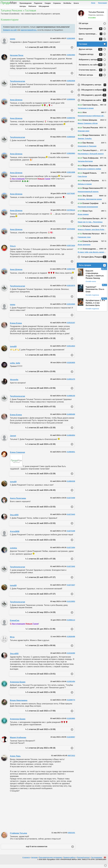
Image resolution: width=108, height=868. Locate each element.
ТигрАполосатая (18, 85)
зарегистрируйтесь (29, 34)
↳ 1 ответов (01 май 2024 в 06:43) (40, 494)
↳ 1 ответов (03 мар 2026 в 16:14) (40, 149)
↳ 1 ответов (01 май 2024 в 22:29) (40, 477)
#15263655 (71, 366)
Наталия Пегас (17, 59)
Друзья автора (91, 53)
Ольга (13, 250)
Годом (44, 182)
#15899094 (71, 103)
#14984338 (71, 485)
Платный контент (83, 861)
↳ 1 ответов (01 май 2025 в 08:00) (40, 359)
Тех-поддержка (97, 861)
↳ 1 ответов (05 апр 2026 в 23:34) (40, 114)
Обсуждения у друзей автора (94, 99)
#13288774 (71, 703)
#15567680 (71, 273)
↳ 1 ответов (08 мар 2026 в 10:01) (40, 133)
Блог (91, 43)
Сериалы (57, 3)
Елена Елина (16, 327)
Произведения (26, 3)
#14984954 (71, 439)
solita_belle (15, 367)
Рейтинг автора (91, 79)
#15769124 (71, 214)
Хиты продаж (92, 269)
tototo (13, 43)
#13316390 (71, 657)
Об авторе (83, 27)
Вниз (105, 865)
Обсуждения (44, 6)
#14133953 (71, 605)
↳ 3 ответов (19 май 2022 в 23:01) (40, 677)
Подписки (38, 3)
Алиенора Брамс (18, 686)
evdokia (13, 552)
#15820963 (71, 157)
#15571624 (71, 249)
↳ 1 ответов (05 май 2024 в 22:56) (40, 392)
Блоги (76, 3)
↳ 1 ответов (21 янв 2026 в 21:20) (40, 168)
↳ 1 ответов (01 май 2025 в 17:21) (40, 300)
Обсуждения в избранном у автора (94, 94)
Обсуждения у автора (94, 88)
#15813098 (71, 176)
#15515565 (71, 308)
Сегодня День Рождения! (94, 261)
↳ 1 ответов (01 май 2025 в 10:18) (40, 342)
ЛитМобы (67, 3)
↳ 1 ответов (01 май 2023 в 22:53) (40, 510)
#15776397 (71, 197)
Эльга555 (14, 518)
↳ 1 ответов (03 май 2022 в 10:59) (40, 733)
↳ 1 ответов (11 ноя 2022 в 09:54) (40, 649)
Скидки (48, 3)
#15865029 (71, 140)
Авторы (23, 6)
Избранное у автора (91, 63)
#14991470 (71, 383)
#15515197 (71, 326)
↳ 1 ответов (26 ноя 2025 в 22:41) (40, 241)
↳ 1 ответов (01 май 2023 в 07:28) (40, 562)
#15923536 (71, 84)
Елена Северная (17, 456)
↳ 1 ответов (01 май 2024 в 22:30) (40, 431)
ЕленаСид (15, 624)
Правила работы (69, 861)
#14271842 (71, 570)
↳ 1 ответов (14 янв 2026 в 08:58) (40, 189)
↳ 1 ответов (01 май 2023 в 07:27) (40, 581)
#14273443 (71, 518)
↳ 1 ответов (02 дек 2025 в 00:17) (40, 225)
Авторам (34, 861)
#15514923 (71, 350)
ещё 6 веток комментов (37, 850)
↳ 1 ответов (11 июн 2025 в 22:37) (40, 281)
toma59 (13, 350)
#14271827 (71, 589)
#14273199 (71, 535)
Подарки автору (91, 58)
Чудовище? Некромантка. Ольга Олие (95, 293)
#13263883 (71, 722)
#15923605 (71, 42)
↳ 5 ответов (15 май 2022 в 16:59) (40, 696)
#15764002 (71, 233)
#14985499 (71, 418)
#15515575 (71, 289)
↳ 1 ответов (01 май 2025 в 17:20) (40, 319)
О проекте (26, 861)
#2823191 (71, 836)
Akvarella (14, 383)
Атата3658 (15, 535)
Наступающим (18, 627)
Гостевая (83, 48)
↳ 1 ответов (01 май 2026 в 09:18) (40, 51)
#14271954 (71, 551)
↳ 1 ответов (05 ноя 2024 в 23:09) (40, 375)
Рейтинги (32, 6)
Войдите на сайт (10, 34)
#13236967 (71, 741)
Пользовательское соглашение (50, 861)
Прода (9, 3)
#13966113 (71, 624)
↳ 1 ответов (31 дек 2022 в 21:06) (40, 632)
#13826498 (71, 640)
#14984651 (71, 455)
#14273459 (71, 501)
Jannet (13, 439)
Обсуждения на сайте (94, 104)
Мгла (12, 641)
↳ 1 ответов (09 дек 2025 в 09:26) (40, 206)
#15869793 (71, 121)
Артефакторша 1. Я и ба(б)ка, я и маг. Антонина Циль (95, 306)
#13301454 (71, 685)
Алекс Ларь (15, 760)
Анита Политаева (18, 502)
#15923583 (71, 58)
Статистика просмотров (91, 74)
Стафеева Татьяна (19, 837)
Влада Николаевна (19, 704)
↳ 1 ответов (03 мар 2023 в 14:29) (40, 616)
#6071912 (71, 759)
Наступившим (17, 182)
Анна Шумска (16, 103)
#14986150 (71, 399)
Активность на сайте (91, 68)
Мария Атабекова (18, 741)
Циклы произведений (91, 37)
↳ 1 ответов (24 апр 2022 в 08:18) (40, 751)
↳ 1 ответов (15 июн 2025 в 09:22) (40, 265)
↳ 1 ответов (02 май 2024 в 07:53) (40, 410)
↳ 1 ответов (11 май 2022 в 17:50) (40, 714)
